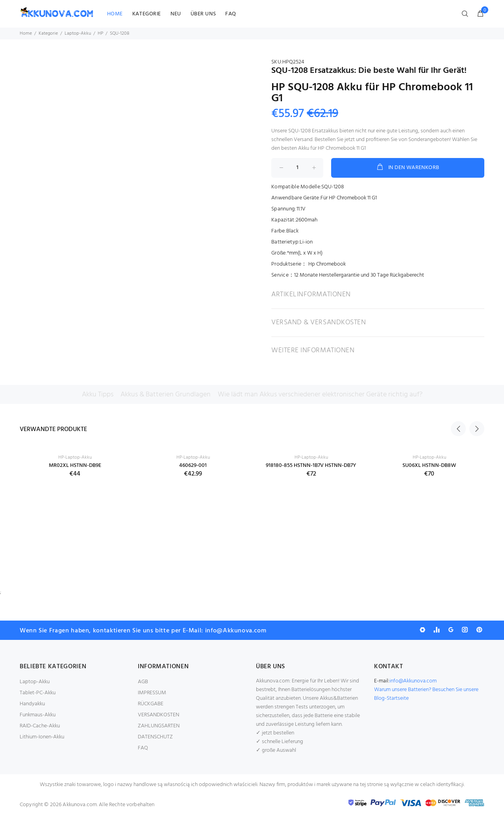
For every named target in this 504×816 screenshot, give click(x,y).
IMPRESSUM (152, 693)
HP (100, 33)
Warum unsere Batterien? (403, 690)
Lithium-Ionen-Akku (42, 737)
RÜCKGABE (151, 704)
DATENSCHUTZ (155, 737)
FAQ (231, 14)
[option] (75, 455)
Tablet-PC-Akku (38, 693)
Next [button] (477, 429)
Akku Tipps (98, 395)
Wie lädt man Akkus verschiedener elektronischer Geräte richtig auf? (320, 395)
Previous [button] (458, 429)
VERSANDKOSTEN (158, 715)
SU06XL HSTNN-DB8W (429, 466)
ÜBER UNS (203, 14)
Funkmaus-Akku (38, 715)
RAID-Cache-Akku (40, 726)
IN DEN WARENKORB (408, 167)
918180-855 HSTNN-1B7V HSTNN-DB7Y (311, 466)
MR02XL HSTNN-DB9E (75, 466)
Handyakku (32, 704)
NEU (176, 14)
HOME (115, 14)
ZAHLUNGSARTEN (159, 726)
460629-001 (193, 466)
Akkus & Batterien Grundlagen (166, 395)
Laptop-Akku (78, 33)
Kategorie (48, 33)
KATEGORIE (147, 14)
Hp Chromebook (327, 264)
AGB (143, 682)
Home (26, 33)
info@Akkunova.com (413, 681)
